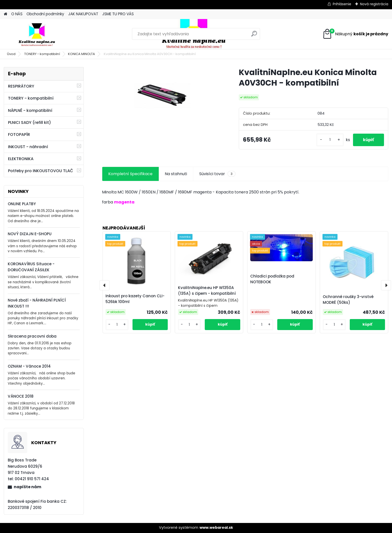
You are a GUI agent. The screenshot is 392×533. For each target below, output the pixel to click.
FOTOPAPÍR (19, 135)
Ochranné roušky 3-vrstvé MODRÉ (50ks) (348, 300)
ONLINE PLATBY (22, 204)
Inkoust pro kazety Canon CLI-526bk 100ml (135, 299)
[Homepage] (5, 14)
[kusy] (330, 140)
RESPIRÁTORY (21, 86)
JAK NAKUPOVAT (83, 14)
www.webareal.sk (216, 527)
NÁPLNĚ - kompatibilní (30, 110)
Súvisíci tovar (217, 174)
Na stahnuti (176, 174)
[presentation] (104, 285)
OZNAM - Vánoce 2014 (29, 366)
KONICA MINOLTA (81, 54)
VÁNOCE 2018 (21, 396)
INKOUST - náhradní (28, 147)
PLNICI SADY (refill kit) (29, 122)
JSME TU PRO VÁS (118, 14)
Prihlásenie (342, 4)
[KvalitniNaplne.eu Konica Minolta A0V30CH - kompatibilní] (162, 95)
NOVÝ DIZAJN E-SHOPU (30, 234)
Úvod (11, 54)
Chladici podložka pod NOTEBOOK (272, 279)
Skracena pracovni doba (32, 336)
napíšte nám (27, 487)
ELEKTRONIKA (21, 159)
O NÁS (17, 14)
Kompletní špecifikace (130, 174)
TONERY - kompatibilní (42, 54)
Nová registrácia (374, 4)
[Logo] (38, 34)
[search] (254, 36)
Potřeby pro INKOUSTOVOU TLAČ (40, 171)
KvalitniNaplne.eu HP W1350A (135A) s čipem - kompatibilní (207, 291)
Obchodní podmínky (45, 14)
